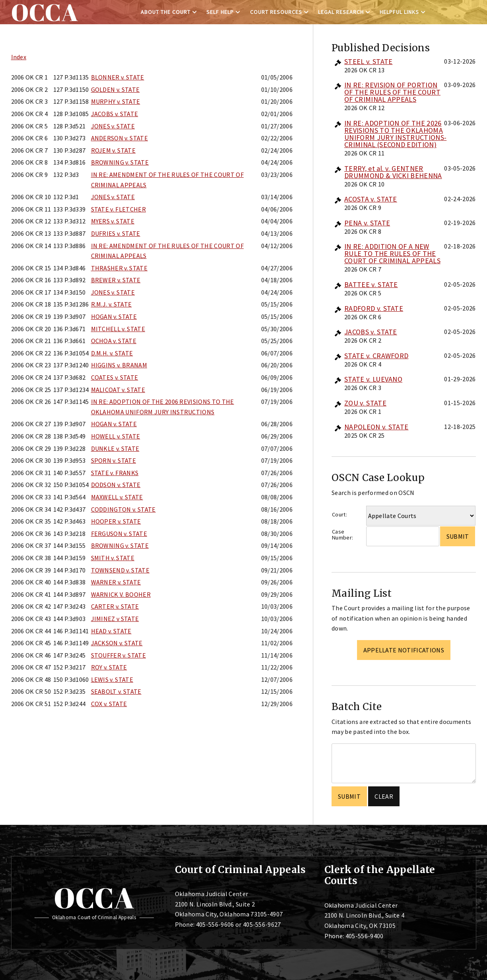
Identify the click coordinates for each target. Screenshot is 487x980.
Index (19, 57)
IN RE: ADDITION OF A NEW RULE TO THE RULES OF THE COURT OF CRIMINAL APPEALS (392, 253)
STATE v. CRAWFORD (376, 356)
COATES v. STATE (115, 377)
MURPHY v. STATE (116, 101)
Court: (340, 514)
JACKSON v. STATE (117, 643)
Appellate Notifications (404, 650)
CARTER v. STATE (115, 606)
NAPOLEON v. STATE (376, 427)
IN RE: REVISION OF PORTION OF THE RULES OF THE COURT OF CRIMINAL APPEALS (392, 92)
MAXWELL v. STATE (117, 497)
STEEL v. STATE (368, 61)
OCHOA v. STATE (114, 341)
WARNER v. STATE (116, 582)
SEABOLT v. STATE (116, 691)
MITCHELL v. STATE (118, 329)
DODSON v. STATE (116, 485)
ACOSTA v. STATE (371, 199)
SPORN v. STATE (114, 460)
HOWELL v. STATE (116, 436)
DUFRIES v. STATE (116, 233)
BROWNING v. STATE (120, 162)
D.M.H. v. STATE (112, 353)
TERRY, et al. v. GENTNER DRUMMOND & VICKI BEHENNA (393, 172)
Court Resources (276, 12)
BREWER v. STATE (116, 280)
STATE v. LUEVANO (373, 379)
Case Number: (342, 535)
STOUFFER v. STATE (118, 655)
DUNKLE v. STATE (115, 448)
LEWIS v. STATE (112, 679)
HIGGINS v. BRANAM (119, 365)
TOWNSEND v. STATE (120, 570)
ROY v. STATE (109, 667)
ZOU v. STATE (365, 403)
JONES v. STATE (113, 126)
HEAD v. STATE (111, 631)
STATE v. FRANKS (115, 473)
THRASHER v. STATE (119, 268)
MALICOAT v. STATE (118, 390)
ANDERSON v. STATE (119, 138)
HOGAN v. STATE (114, 316)
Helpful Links (399, 12)
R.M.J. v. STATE (112, 304)
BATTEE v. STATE (371, 284)
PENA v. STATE (367, 223)
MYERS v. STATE (113, 221)
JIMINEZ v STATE (115, 619)
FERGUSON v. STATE (119, 534)
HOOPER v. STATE (116, 521)
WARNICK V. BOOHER (121, 594)
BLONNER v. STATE (118, 77)
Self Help (220, 12)
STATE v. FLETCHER (118, 209)
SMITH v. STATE (113, 558)
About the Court (166, 12)
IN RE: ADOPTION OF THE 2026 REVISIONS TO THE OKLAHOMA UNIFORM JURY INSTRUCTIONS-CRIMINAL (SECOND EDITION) (395, 134)
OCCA (94, 898)
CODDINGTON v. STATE (123, 509)
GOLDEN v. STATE (115, 89)
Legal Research (341, 12)
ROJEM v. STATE (113, 150)
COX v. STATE (109, 704)
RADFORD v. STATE (374, 308)
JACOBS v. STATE (115, 114)
